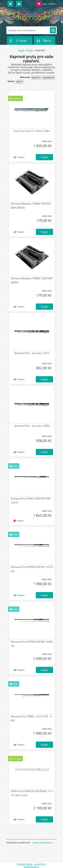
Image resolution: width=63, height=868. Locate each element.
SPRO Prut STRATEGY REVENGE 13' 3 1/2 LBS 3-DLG (32, 793)
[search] (53, 30)
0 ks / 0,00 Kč (49, 4)
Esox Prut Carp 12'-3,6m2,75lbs (32, 131)
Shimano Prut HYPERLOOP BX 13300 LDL (32, 644)
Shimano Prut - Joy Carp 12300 (32, 426)
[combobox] (36, 78)
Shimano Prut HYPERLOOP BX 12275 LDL (32, 569)
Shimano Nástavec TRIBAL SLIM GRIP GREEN (32, 280)
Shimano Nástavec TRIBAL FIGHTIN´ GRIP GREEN (31, 206)
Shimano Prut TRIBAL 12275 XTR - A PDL (31, 718)
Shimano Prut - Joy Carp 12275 (32, 353)
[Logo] (29, 17)
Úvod (21, 50)
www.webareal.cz (43, 842)
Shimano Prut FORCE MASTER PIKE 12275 (31, 500)
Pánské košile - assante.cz (31, 864)
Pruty (30, 50)
